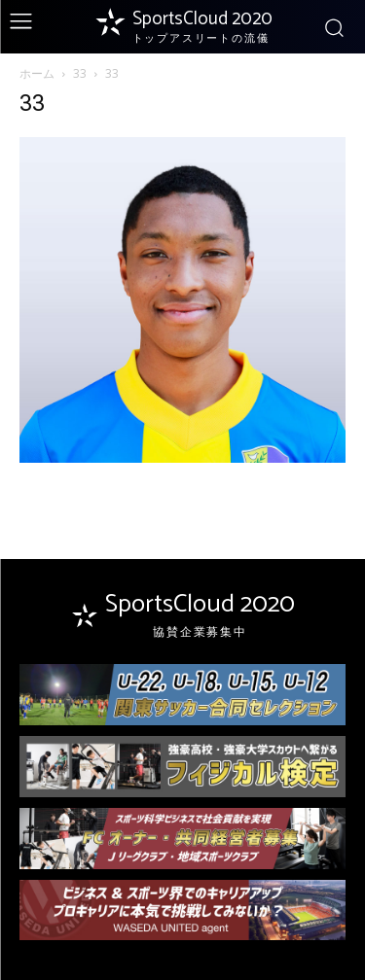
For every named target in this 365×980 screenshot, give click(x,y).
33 (80, 73)
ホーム (37, 73)
